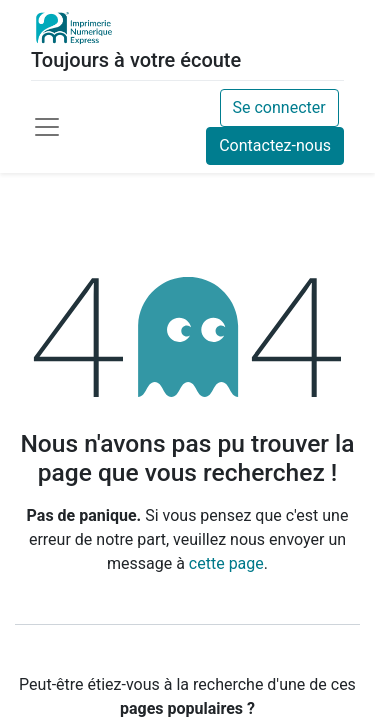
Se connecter (279, 107)
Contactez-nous (275, 145)
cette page (226, 563)
